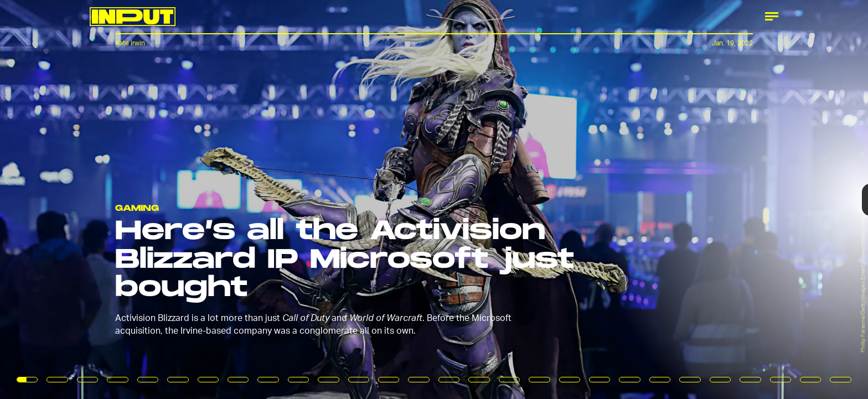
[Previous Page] (143, 199)
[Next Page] (577, 199)
